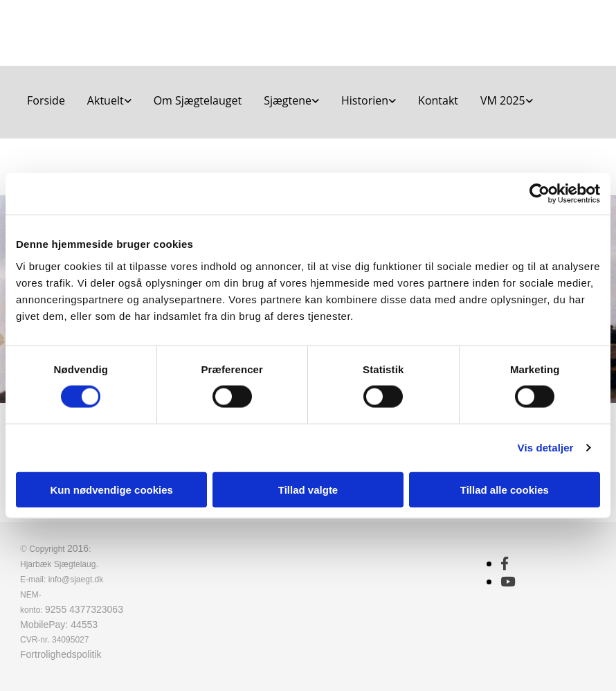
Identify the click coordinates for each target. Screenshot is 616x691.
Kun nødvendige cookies (111, 489)
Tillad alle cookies (505, 489)
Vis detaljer (546, 448)
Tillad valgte (308, 489)
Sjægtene (288, 100)
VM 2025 (503, 100)
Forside (46, 100)
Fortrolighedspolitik (61, 654)
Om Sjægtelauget (198, 100)
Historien (365, 100)
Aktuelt (106, 100)
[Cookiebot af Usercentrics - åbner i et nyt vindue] (540, 194)
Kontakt (438, 100)
